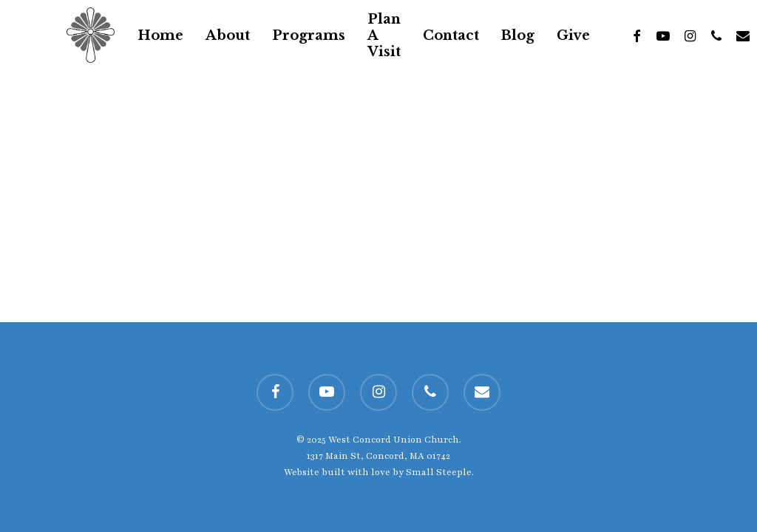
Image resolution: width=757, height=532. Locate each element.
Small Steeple (439, 472)
